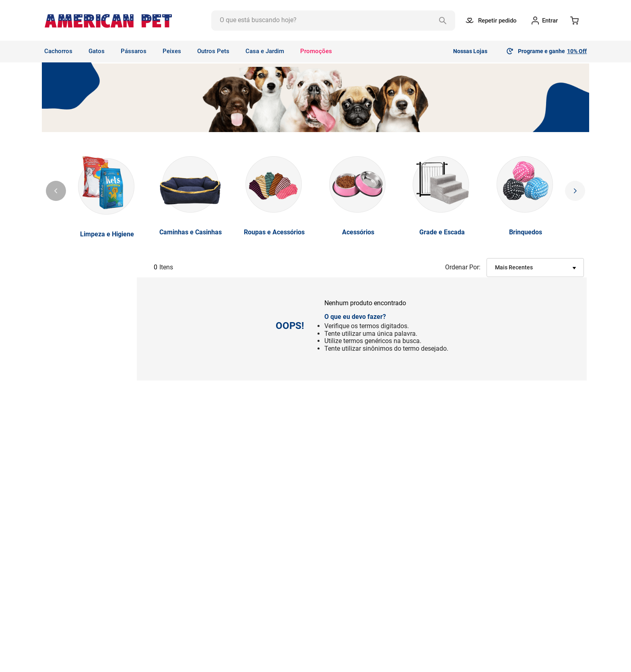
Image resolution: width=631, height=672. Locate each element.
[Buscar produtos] (443, 21)
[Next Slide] (575, 191)
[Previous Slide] (56, 191)
